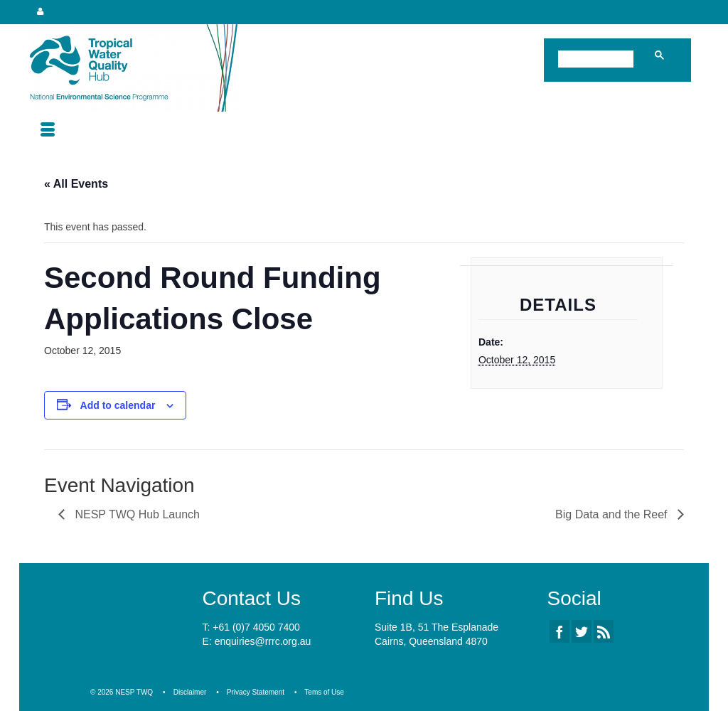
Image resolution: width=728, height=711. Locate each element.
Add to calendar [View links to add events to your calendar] (118, 405)
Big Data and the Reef (613, 514)
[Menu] (48, 131)
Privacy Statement (256, 692)
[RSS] (604, 631)
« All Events (76, 184)
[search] (599, 60)
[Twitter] (582, 631)
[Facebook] (560, 631)
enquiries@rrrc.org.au (263, 641)
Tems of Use (324, 692)
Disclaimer (190, 692)
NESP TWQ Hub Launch (136, 514)
